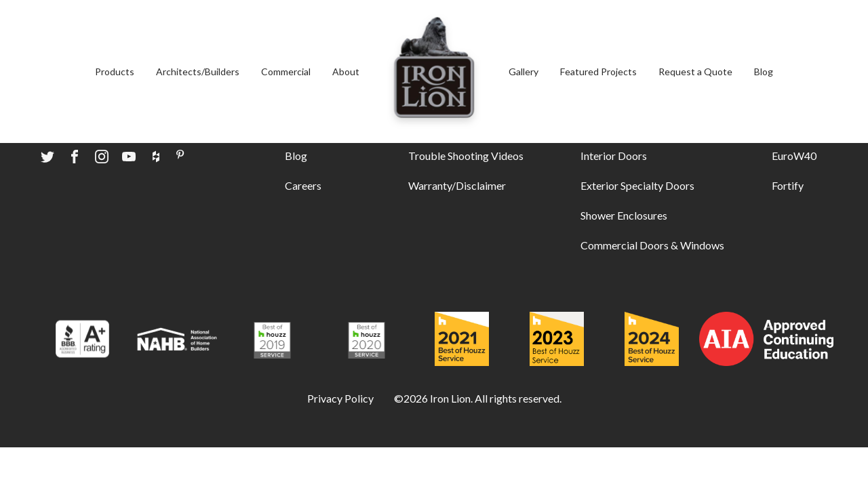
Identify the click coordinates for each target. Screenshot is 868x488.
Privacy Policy (340, 398)
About (346, 72)
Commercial (286, 72)
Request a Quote (695, 72)
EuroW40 (794, 156)
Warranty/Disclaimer (457, 185)
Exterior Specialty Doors (637, 185)
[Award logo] (82, 341)
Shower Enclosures (624, 215)
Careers (303, 185)
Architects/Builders (198, 72)
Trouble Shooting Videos (466, 156)
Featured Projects (598, 72)
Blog (764, 72)
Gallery (524, 72)
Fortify (788, 185)
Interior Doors (614, 156)
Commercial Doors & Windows (652, 245)
